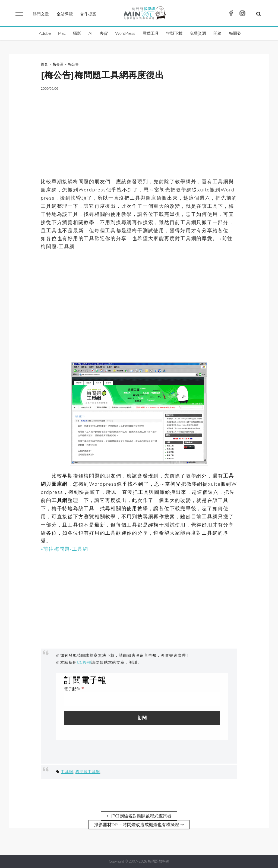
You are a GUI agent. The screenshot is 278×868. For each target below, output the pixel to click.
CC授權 (84, 662)
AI (91, 33)
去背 (104, 33)
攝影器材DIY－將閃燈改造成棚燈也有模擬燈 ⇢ (139, 825)
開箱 (217, 33)
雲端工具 (151, 33)
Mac (62, 33)
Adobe (45, 33)
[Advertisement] (139, 134)
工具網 (67, 772)
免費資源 (198, 33)
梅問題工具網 (88, 772)
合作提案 (88, 14)
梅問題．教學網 (144, 14)
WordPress (125, 33)
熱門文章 (41, 14)
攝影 (77, 33)
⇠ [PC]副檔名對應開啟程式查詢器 (139, 816)
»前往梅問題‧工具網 (64, 549)
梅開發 (235, 33)
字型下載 (174, 33)
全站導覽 (65, 14)
